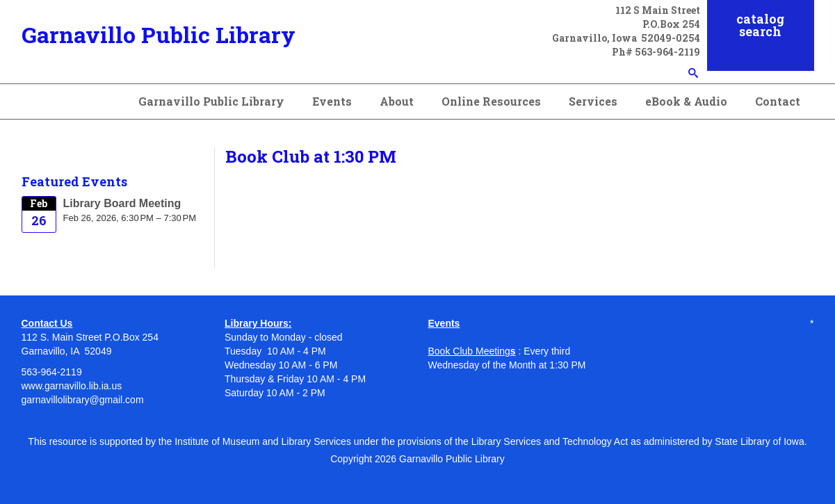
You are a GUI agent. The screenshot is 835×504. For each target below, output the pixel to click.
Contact (778, 101)
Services (593, 101)
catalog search (760, 25)
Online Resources (491, 101)
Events (332, 101)
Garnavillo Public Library (159, 34)
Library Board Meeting (122, 203)
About (397, 101)
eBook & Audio (686, 101)
